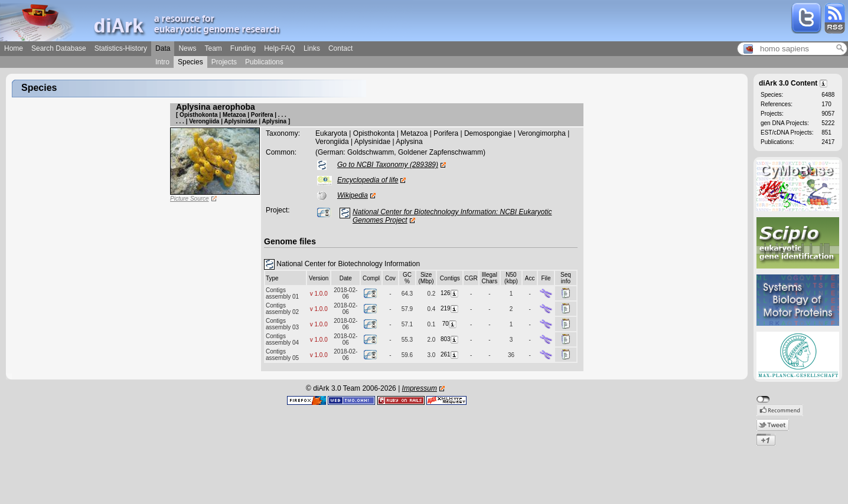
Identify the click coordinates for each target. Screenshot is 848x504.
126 (450, 293)
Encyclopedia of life (368, 180)
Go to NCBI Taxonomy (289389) (388, 165)
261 (450, 354)
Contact (340, 48)
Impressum (420, 388)
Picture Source (190, 199)
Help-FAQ (280, 48)
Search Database (59, 48)
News (187, 48)
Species (190, 62)
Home (14, 48)
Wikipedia (353, 195)
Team (213, 48)
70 (450, 324)
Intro (162, 62)
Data (163, 48)
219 (450, 308)
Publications (264, 62)
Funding (243, 48)
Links (312, 48)
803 (450, 339)
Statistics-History (121, 48)
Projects (224, 62)
